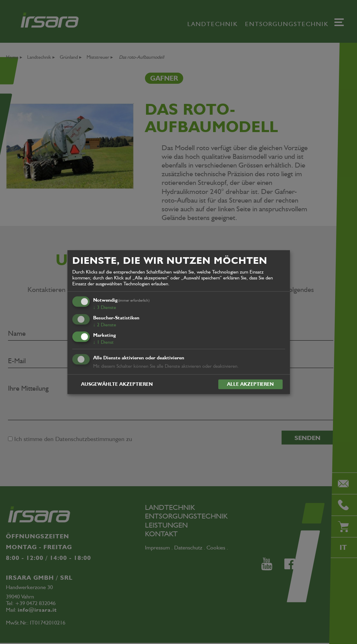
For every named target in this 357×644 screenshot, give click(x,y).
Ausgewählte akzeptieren (117, 384)
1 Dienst (103, 342)
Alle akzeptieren (250, 384)
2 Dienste (105, 325)
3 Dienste (105, 307)
